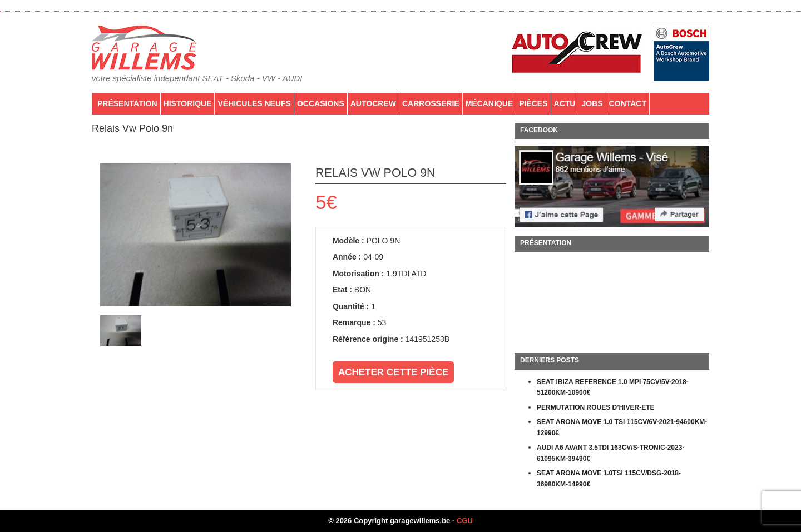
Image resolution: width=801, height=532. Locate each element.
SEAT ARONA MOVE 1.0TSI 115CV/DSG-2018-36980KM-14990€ (609, 479)
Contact (628, 103)
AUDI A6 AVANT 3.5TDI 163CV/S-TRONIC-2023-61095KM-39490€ (610, 453)
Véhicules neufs (254, 103)
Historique (188, 103)
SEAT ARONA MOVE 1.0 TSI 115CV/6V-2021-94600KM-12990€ (622, 427)
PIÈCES (533, 103)
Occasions (321, 103)
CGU (465, 521)
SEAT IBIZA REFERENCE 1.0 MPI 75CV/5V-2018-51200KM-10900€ (613, 387)
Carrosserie (431, 103)
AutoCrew (373, 103)
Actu (565, 103)
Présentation (127, 103)
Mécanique (489, 103)
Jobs (592, 103)
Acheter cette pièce (393, 372)
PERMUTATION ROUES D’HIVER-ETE (596, 407)
